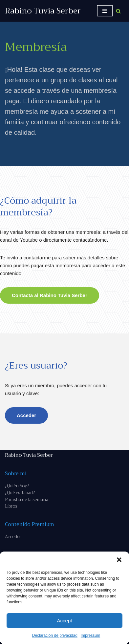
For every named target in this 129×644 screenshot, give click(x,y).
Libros (11, 506)
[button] (119, 560)
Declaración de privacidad (55, 635)
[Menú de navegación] (105, 11)
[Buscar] (118, 11)
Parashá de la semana (27, 500)
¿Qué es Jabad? (20, 493)
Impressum (90, 635)
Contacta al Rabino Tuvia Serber (50, 295)
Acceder (26, 415)
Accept (65, 621)
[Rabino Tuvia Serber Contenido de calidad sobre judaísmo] (43, 11)
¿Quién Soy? (17, 486)
